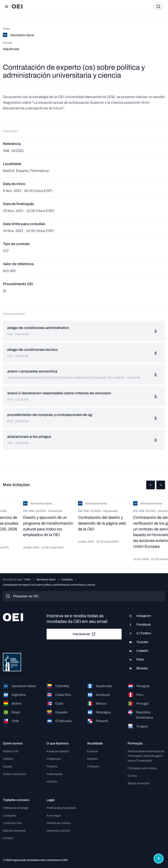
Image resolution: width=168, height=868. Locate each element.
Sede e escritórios (14, 774)
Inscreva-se (84, 634)
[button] (151, 485)
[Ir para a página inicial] (17, 6)
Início (28, 579)
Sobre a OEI (11, 751)
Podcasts (93, 766)
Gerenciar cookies (58, 831)
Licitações (67, 579)
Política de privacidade (61, 808)
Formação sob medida (142, 768)
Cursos (132, 776)
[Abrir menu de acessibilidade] (159, 859)
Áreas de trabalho (58, 751)
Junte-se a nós (12, 823)
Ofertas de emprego (16, 808)
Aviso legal (54, 816)
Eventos (92, 751)
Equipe (8, 766)
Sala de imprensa (14, 831)
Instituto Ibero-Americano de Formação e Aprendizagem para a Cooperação (146, 756)
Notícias (92, 759)
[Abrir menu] (7, 7)
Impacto (52, 781)
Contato (8, 838)
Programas (54, 759)
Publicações (55, 774)
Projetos (52, 766)
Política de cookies (59, 823)
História (8, 759)
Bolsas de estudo (139, 783)
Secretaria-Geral (46, 579)
